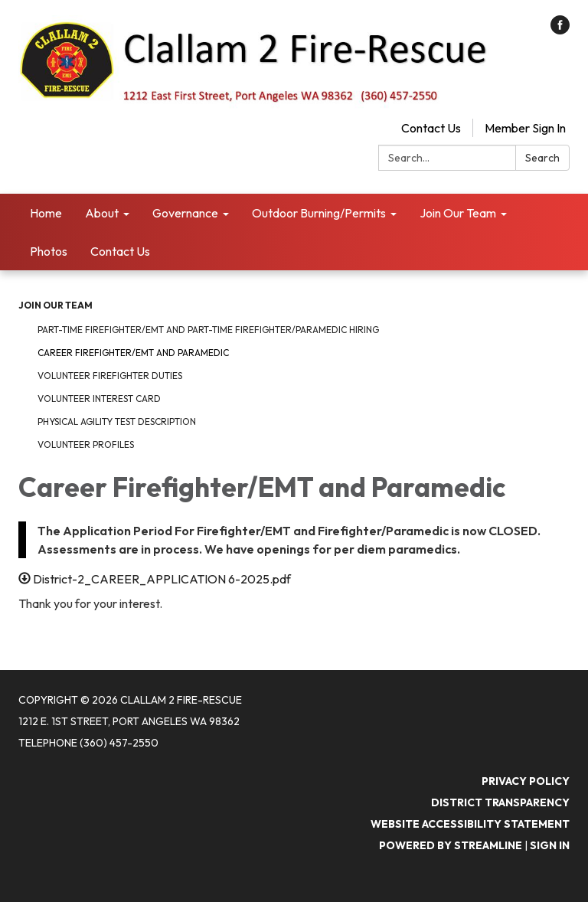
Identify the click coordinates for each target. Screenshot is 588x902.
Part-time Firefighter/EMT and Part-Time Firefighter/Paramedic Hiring (208, 330)
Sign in (550, 845)
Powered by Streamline (451, 845)
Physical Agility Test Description (117, 422)
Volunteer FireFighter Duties (110, 376)
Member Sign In (525, 128)
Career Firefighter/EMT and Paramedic (133, 353)
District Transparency (500, 802)
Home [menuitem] (46, 213)
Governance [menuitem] (185, 213)
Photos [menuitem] (49, 251)
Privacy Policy (526, 781)
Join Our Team (56, 305)
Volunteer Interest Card (99, 399)
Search (542, 158)
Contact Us (431, 128)
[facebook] (560, 30)
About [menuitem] (102, 213)
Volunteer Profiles (86, 444)
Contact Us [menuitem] (120, 251)
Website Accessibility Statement (470, 824)
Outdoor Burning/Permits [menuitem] (319, 213)
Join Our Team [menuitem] (458, 213)
